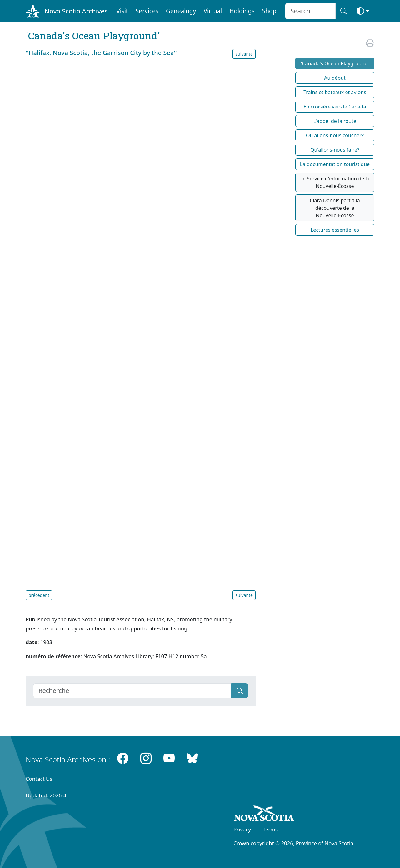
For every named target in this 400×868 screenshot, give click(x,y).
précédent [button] (39, 595)
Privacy (242, 829)
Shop (269, 11)
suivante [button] (244, 54)
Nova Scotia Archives (76, 11)
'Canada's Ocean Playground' (335, 63)
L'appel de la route (335, 121)
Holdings (242, 11)
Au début (335, 78)
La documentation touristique (335, 164)
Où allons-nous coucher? (335, 135)
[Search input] (310, 11)
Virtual (213, 11)
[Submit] (240, 691)
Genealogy (181, 11)
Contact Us (39, 779)
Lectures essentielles (335, 230)
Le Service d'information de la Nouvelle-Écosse (335, 182)
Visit (122, 11)
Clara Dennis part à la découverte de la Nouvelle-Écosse (335, 208)
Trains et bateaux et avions (335, 92)
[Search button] (343, 11)
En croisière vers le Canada (335, 107)
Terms (270, 829)
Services (147, 11)
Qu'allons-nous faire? (335, 150)
